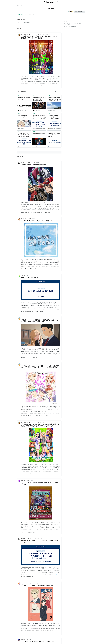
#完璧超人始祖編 (31, 532)
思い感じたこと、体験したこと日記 (28, 162)
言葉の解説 (20, 15)
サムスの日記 (24, 275)
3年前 (30, 639)
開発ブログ (79, 23)
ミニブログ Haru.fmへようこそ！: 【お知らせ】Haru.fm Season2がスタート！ (39, 99)
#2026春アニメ (42, 86)
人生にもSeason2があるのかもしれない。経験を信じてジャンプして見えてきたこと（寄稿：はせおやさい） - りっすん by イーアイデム (54, 99)
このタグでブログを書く (80, 12)
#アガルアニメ (39, 532)
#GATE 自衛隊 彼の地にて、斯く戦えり (30, 312)
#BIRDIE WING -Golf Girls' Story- (29, 474)
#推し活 (37, 269)
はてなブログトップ (68, 24)
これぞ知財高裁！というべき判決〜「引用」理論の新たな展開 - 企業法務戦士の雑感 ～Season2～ (24, 135)
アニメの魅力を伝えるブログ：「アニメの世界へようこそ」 (33, 34)
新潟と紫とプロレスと (26, 480)
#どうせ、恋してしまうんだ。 (28, 416)
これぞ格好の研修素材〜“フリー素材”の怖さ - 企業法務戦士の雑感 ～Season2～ (54, 117)
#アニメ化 (38, 416)
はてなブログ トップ (22, 6)
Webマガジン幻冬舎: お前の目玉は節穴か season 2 (24, 98)
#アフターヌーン (36, 577)
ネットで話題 (28, 15)
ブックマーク (21, 96)
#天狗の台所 (28, 577)
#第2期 (47, 416)
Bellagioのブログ (25, 639)
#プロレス (48, 212)
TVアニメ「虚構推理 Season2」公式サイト (23, 116)
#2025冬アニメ (40, 474)
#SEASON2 (42, 312)
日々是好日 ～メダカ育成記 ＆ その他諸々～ (30, 538)
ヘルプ (75, 23)
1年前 (33, 219)
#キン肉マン (24, 212)
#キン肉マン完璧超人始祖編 (34, 212)
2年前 (32, 480)
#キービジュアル (50, 86)
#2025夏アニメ (29, 358)
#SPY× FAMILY (29, 633)
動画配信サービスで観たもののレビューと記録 (30, 583)
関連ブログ (36, 15)
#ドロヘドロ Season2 (33, 86)
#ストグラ (24, 269)
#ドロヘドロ (24, 86)
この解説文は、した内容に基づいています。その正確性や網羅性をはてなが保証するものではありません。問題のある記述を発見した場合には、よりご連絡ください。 (24, 23)
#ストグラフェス (30, 269)
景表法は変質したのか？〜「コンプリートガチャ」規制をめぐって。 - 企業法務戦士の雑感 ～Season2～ (39, 117)
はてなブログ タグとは (68, 23)
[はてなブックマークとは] (26, 92)
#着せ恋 (23, 358)
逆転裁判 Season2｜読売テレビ (39, 134)
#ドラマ (23, 577)
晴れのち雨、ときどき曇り (26, 219)
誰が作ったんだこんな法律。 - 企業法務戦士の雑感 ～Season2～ (54, 135)
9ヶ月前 (47, 34)
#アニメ (43, 212)
